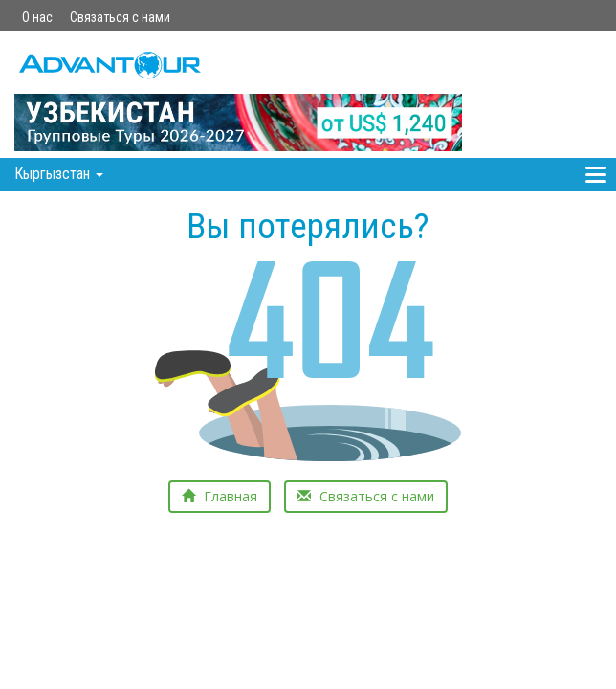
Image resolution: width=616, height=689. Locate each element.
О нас (37, 17)
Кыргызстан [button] (59, 174)
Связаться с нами (120, 17)
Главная (220, 496)
